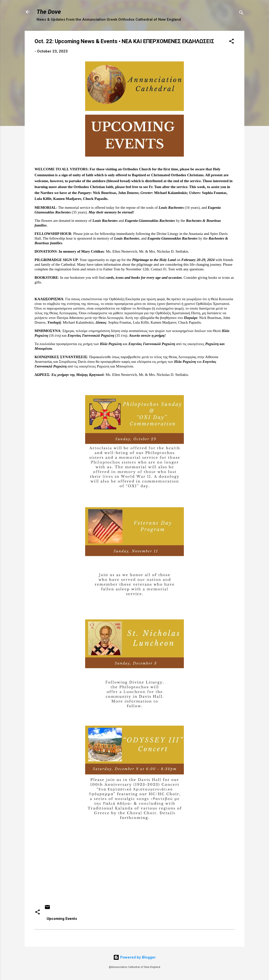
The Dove (49, 12)
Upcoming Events (62, 919)
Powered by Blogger (134, 957)
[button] (231, 42)
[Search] (241, 13)
